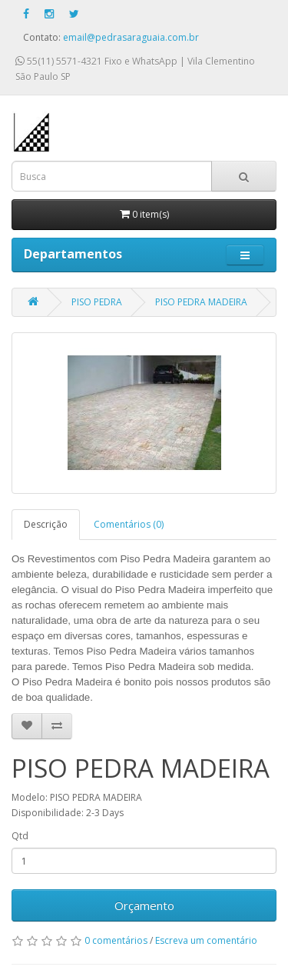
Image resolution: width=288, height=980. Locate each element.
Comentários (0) (129, 524)
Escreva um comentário (206, 940)
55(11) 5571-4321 (59, 61)
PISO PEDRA (97, 302)
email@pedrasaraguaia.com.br (131, 37)
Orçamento (144, 905)
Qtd (20, 836)
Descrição (46, 524)
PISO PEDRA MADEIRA (201, 302)
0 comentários (116, 940)
